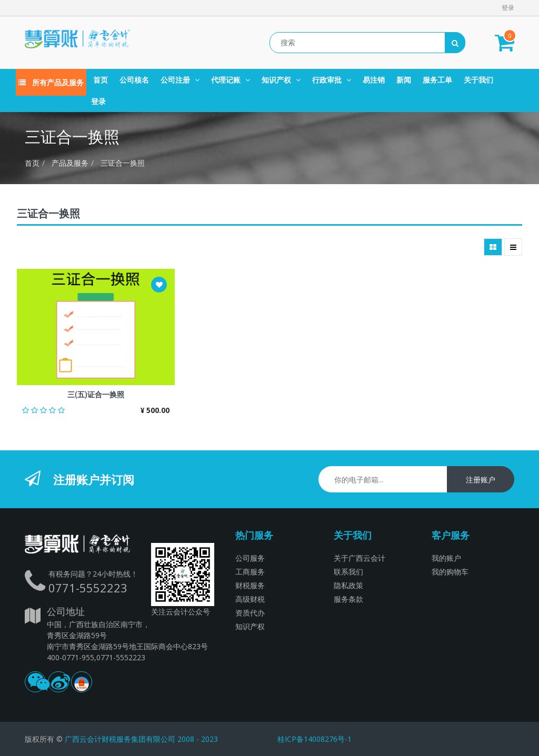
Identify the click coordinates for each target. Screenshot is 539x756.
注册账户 (481, 480)
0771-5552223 (88, 588)
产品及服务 (70, 163)
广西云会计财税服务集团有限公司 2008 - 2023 (141, 739)
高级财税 (250, 599)
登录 (508, 8)
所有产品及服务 (51, 82)
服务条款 (348, 599)
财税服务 (250, 585)
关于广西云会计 (360, 558)
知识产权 (250, 626)
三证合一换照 (123, 163)
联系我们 (348, 572)
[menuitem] (101, 80)
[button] (159, 285)
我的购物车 (450, 572)
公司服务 (250, 558)
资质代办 (250, 613)
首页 (32, 163)
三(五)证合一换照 (96, 395)
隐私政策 (348, 585)
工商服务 (250, 572)
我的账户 (446, 558)
